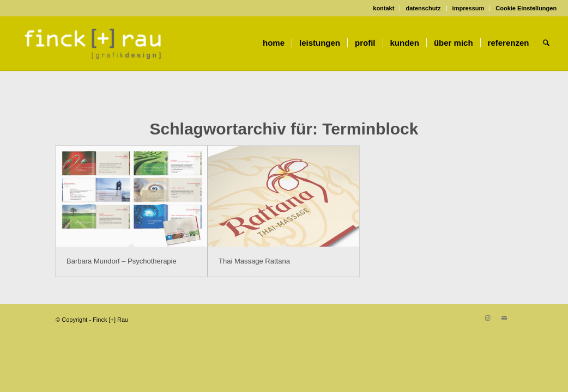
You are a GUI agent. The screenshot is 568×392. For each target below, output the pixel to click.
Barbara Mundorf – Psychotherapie (122, 261)
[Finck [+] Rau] (93, 43)
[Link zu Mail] (504, 318)
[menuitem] (384, 8)
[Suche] (546, 43)
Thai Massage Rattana (254, 261)
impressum (469, 8)
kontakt (383, 8)
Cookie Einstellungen (526, 8)
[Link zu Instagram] (488, 318)
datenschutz (423, 8)
